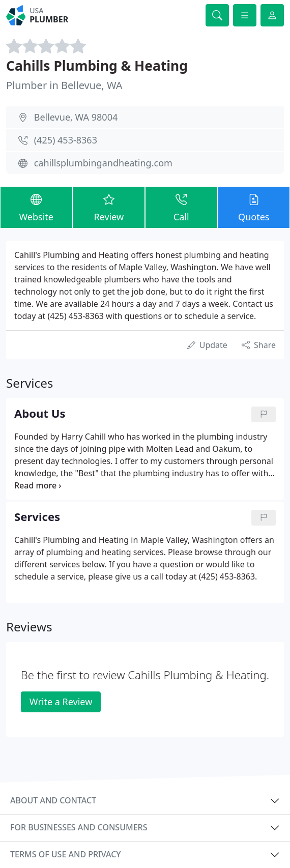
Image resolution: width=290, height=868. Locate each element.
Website (36, 207)
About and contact (53, 800)
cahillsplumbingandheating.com (103, 163)
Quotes (254, 207)
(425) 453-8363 (66, 140)
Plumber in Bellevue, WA (64, 85)
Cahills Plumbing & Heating (97, 66)
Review (109, 207)
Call (181, 207)
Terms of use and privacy (66, 854)
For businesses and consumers (79, 827)
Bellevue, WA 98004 (76, 117)
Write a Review (61, 702)
